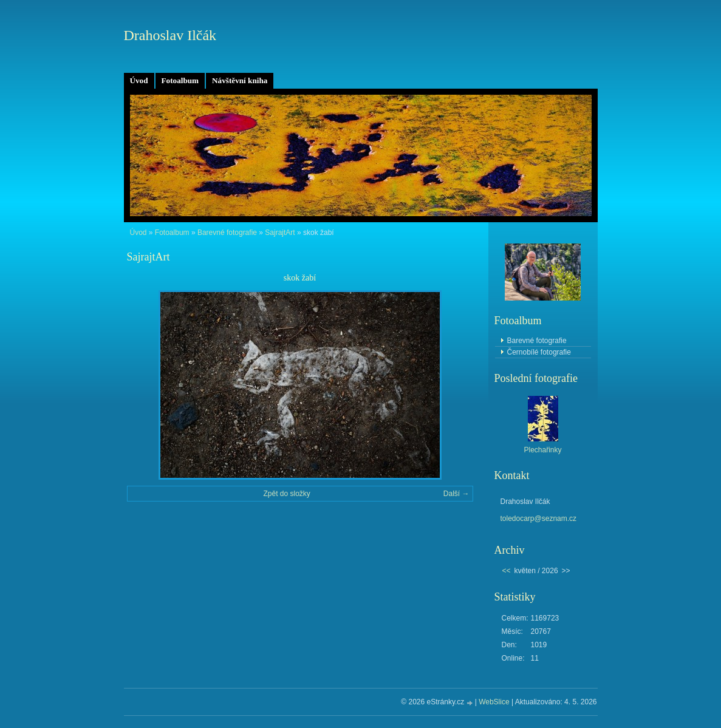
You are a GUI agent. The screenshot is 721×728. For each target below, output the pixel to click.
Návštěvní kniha (240, 80)
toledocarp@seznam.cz (539, 519)
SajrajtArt (280, 233)
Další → (456, 494)
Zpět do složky (286, 494)
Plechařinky (542, 450)
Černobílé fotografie (539, 352)
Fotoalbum (180, 80)
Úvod (139, 80)
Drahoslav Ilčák (170, 35)
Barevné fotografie (227, 233)
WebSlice (494, 702)
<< (507, 571)
